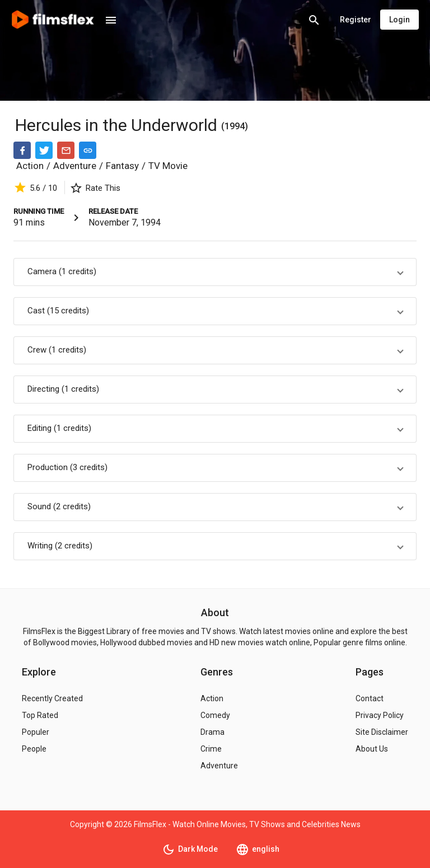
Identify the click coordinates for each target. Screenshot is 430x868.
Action (30, 166)
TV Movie (168, 166)
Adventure (75, 166)
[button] (215, 272)
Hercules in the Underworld (118, 125)
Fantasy (122, 166)
